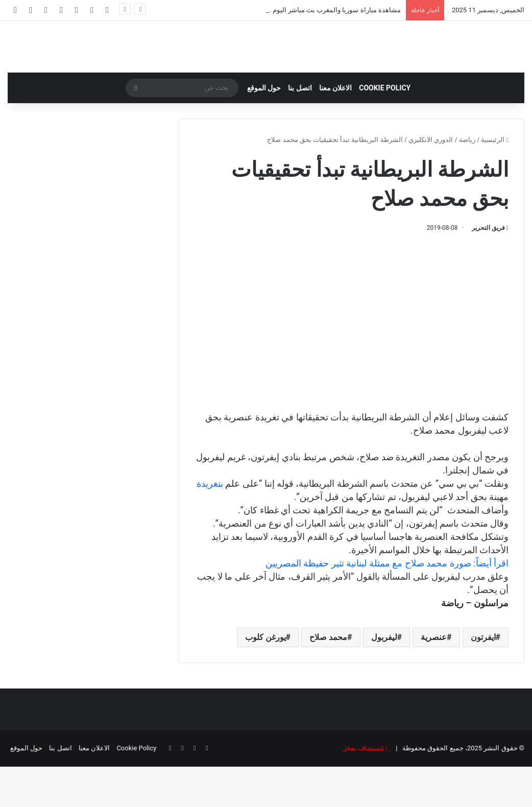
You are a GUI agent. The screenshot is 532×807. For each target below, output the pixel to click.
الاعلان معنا (335, 128)
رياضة (467, 180)
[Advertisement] (352, 375)
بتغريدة (210, 524)
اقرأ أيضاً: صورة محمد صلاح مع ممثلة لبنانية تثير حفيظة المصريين (387, 603)
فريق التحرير (488, 268)
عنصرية (434, 678)
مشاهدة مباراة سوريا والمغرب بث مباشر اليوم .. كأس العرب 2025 (309, 10)
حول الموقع (264, 128)
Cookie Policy (385, 128)
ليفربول (384, 678)
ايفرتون (483, 678)
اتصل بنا (300, 128)
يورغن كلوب (265, 678)
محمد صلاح (328, 678)
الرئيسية (495, 180)
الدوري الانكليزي (431, 180)
